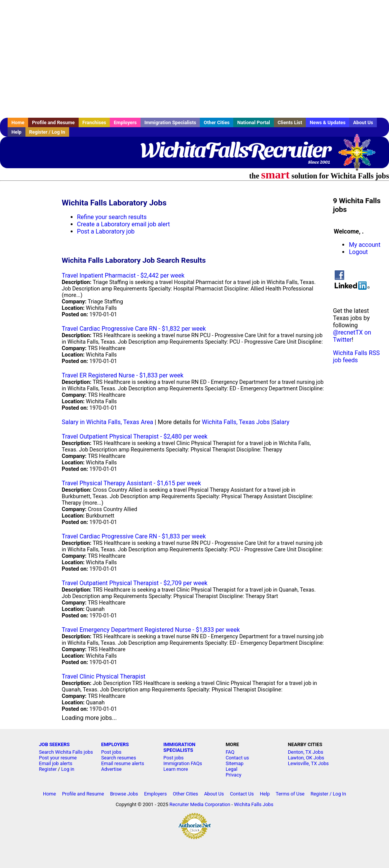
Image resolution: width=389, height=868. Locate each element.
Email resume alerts (123, 763)
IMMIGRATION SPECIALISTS (179, 747)
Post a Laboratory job (106, 231)
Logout (358, 252)
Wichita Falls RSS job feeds (356, 357)
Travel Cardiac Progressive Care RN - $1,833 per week (134, 536)
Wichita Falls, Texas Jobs (236, 422)
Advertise (111, 769)
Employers (125, 122)
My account (364, 245)
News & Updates (327, 122)
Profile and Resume (53, 122)
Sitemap (235, 763)
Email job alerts (55, 763)
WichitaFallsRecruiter (235, 150)
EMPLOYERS (115, 744)
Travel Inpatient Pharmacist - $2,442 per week (123, 275)
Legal (232, 769)
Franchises (94, 122)
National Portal (253, 122)
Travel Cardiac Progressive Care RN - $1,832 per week (134, 329)
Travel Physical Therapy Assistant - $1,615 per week (132, 483)
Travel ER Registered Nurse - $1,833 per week (123, 375)
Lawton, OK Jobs (306, 758)
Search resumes (119, 758)
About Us (363, 122)
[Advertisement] (194, 59)
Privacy (233, 775)
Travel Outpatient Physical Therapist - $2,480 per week (135, 436)
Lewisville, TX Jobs (308, 763)
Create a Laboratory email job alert (124, 224)
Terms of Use (290, 794)
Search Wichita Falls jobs (66, 752)
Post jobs (111, 752)
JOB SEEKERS (54, 744)
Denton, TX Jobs (306, 752)
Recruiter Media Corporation (200, 804)
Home (18, 122)
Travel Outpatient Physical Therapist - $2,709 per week (135, 583)
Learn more (176, 769)
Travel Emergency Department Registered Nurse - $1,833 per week (151, 630)
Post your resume (58, 758)
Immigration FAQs (183, 763)
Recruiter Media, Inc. (361, 156)
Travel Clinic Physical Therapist (104, 676)
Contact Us (242, 794)
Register (48, 769)
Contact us (237, 758)
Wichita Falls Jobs (254, 804)
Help (17, 132)
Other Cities (217, 122)
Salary (281, 422)
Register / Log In (47, 132)
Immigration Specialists (170, 122)
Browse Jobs (124, 794)
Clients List (290, 122)
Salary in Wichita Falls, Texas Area (108, 422)
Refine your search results (112, 217)
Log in (68, 769)
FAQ (230, 752)
